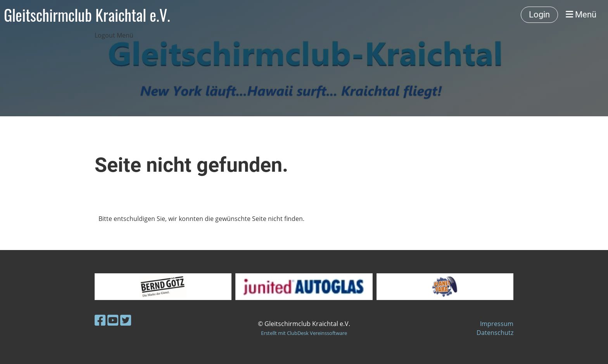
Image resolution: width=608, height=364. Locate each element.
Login (539, 15)
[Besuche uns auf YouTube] (113, 320)
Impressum (497, 324)
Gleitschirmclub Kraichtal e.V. (87, 15)
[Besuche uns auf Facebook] (100, 320)
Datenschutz (495, 333)
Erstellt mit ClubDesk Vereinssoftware (304, 333)
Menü (581, 15)
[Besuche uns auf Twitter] (126, 320)
